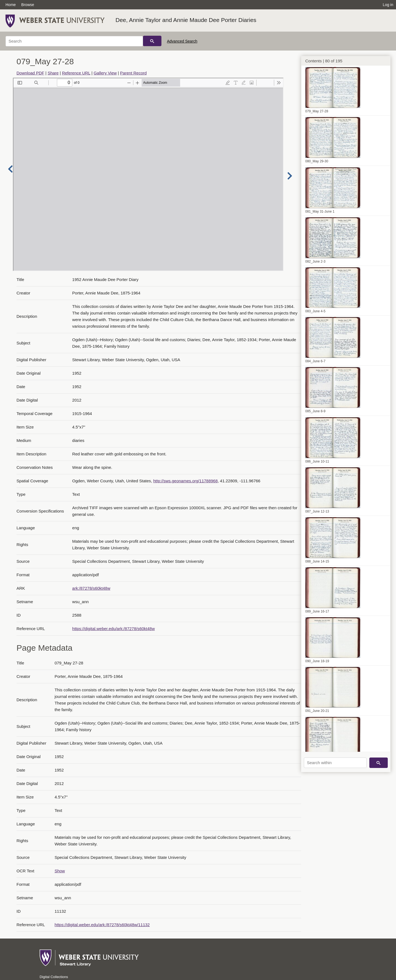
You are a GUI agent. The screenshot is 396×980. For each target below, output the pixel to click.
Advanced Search (182, 41)
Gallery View (105, 73)
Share (53, 73)
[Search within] (335, 763)
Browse (28, 5)
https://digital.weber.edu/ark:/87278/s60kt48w (114, 629)
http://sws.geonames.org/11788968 (185, 481)
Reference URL (76, 73)
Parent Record (134, 73)
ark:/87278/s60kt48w (91, 588)
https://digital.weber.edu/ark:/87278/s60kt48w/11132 (102, 925)
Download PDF (30, 73)
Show (60, 871)
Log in (388, 5)
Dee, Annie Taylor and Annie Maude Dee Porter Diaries (186, 20)
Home (11, 5)
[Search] (74, 41)
